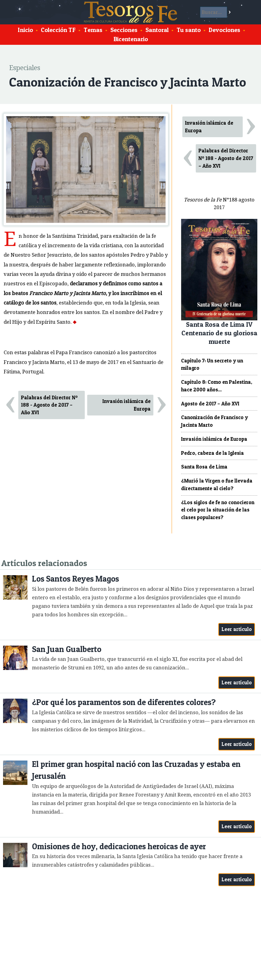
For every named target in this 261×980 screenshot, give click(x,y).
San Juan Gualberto (67, 649)
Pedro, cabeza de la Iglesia (213, 453)
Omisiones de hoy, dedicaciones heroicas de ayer (119, 846)
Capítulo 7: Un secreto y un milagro (212, 364)
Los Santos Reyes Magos (75, 579)
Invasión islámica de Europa (127, 405)
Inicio (25, 30)
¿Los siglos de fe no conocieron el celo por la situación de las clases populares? (218, 510)
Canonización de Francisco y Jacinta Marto (215, 421)
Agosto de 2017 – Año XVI (210, 404)
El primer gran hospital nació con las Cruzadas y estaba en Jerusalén (136, 770)
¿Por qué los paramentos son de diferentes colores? (124, 702)
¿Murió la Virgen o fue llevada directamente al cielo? (217, 485)
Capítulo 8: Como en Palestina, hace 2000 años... (217, 386)
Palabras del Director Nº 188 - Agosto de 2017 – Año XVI (49, 405)
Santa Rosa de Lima (204, 467)
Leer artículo (237, 629)
